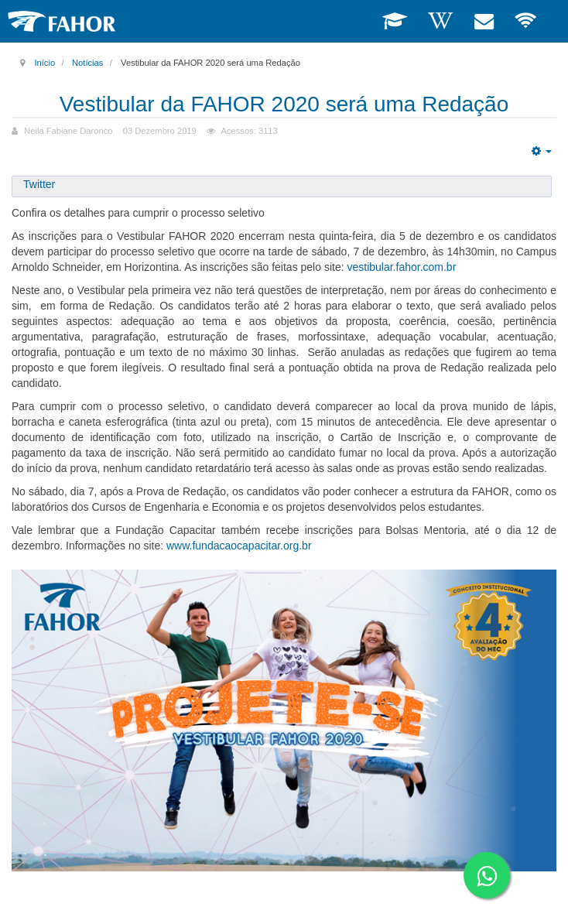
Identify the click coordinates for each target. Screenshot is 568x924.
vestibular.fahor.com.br (401, 267)
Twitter (39, 184)
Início (44, 63)
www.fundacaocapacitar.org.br (239, 546)
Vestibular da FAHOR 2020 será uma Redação (284, 104)
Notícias (87, 63)
